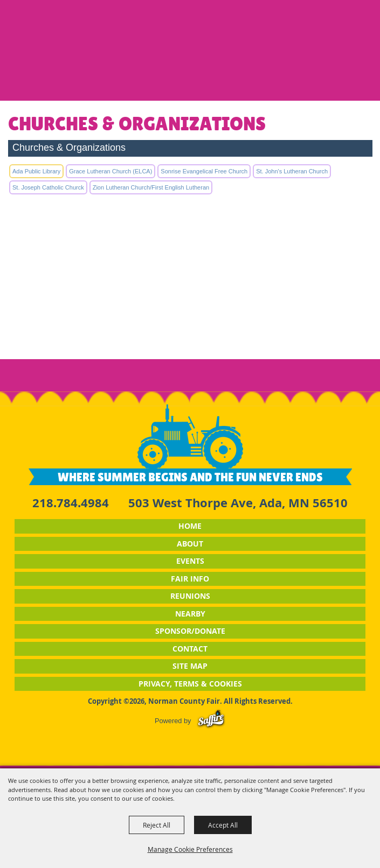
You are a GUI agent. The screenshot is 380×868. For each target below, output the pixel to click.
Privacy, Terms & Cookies (190, 684)
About (190, 544)
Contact (190, 649)
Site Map (190, 666)
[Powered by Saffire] (211, 720)
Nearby (190, 614)
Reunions (190, 596)
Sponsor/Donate (190, 631)
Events (190, 561)
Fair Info (190, 579)
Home (190, 526)
